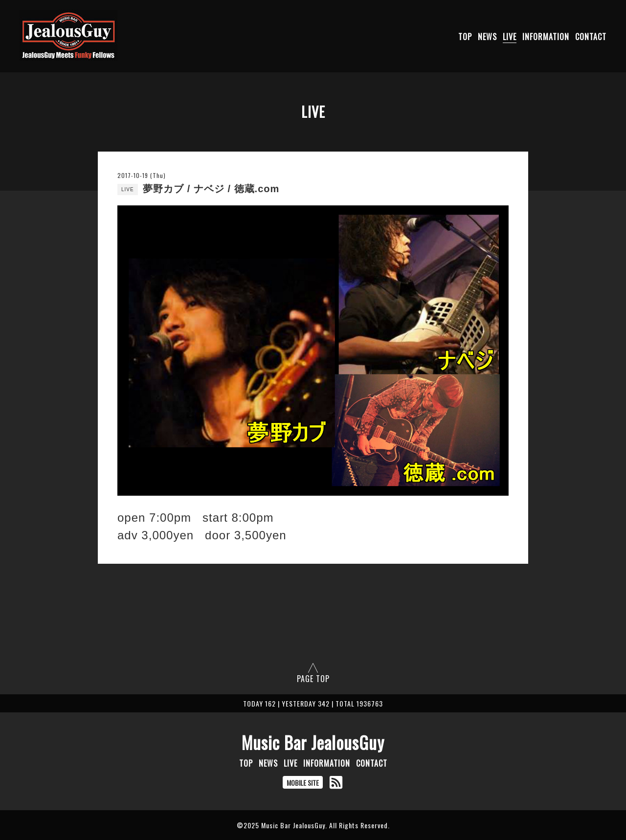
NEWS (487, 37)
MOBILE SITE (303, 783)
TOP (465, 37)
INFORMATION (546, 37)
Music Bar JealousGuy (313, 742)
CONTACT (591, 37)
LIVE (510, 37)
